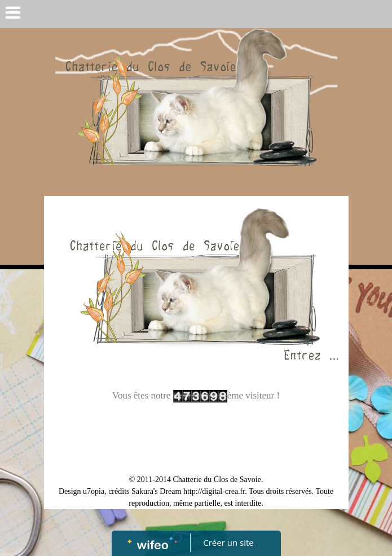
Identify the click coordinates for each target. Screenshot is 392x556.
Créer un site (228, 542)
